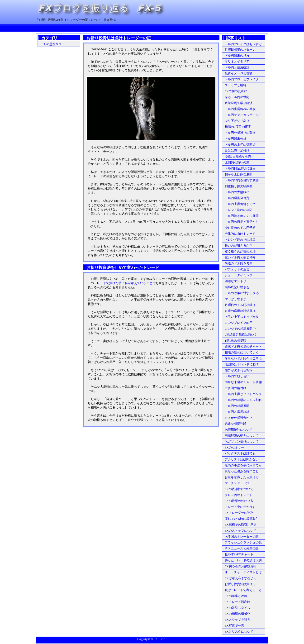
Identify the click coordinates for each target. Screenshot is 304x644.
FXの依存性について (239, 489)
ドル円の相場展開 (237, 406)
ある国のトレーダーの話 (242, 537)
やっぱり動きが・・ (239, 299)
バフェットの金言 (237, 269)
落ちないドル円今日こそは (243, 358)
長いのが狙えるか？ (239, 246)
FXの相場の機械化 (237, 614)
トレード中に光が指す (240, 507)
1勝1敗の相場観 (235, 341)
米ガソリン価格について (242, 441)
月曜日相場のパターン (240, 50)
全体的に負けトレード (240, 234)
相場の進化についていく (242, 352)
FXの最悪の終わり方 (239, 501)
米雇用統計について (239, 430)
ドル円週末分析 (235, 139)
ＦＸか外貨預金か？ (239, 418)
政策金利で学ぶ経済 (239, 103)
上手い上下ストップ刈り (242, 317)
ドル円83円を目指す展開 (242, 180)
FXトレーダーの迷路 (239, 513)
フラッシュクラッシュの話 (243, 542)
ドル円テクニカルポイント (243, 115)
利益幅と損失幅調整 (239, 186)
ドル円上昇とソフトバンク (243, 394)
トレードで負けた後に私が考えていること (123, 283)
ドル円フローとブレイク (242, 79)
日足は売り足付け (237, 150)
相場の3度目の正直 (238, 127)
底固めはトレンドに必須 (242, 364)
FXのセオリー (234, 447)
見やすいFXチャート (239, 554)
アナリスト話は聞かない (242, 459)
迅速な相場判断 (235, 424)
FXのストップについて (241, 531)
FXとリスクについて (239, 632)
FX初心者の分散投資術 (241, 566)
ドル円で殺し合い (237, 376)
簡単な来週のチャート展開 (243, 382)
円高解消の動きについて (242, 436)
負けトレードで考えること (243, 590)
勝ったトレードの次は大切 (243, 560)
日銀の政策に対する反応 (242, 293)
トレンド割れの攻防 (239, 210)
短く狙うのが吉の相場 (240, 251)
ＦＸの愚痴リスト (52, 44)
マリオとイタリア (237, 61)
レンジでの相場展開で (240, 329)
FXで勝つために (236, 91)
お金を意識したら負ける (242, 477)
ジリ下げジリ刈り (237, 121)
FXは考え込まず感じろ (241, 578)
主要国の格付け (235, 388)
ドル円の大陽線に (237, 192)
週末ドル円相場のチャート (243, 346)
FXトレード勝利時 (237, 602)
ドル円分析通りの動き (240, 133)
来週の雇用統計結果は (240, 311)
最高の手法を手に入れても (243, 465)
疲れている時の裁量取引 (242, 519)
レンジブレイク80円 (239, 323)
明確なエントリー (237, 281)
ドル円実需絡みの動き (240, 109)
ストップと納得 (235, 85)
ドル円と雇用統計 (237, 67)
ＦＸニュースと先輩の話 (242, 548)
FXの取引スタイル (237, 608)
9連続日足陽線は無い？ (241, 335)
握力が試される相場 (239, 370)
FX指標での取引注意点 (241, 525)
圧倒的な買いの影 (237, 162)
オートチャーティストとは (243, 572)
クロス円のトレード (239, 495)
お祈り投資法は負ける (240, 584)
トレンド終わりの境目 (240, 240)
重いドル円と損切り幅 (240, 257)
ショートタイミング (239, 275)
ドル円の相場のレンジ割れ (243, 400)
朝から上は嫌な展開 (239, 174)
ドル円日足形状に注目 (240, 168)
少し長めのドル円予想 (240, 228)
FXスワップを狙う (237, 620)
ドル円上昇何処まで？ (240, 204)
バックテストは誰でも (240, 453)
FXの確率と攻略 (236, 596)
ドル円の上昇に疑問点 (240, 145)
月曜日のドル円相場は (240, 305)
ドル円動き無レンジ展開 (242, 216)
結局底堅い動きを (237, 287)
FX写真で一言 (234, 626)
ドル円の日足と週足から (242, 222)
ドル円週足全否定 (237, 198)
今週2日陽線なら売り (239, 156)
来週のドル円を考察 (239, 263)
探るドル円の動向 (237, 97)
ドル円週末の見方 (237, 55)
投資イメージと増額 (239, 73)
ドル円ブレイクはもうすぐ (243, 44)
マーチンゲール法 (237, 483)
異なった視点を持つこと (242, 471)
